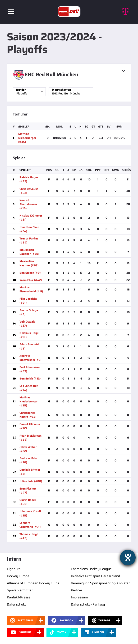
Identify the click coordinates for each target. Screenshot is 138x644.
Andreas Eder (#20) (28, 460)
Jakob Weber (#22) (28, 449)
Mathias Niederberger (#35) (27, 138)
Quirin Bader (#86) (28, 502)
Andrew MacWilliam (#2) (30, 358)
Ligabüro (14, 569)
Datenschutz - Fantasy (88, 604)
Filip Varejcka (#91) (28, 301)
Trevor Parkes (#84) (29, 240)
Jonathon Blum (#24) (29, 229)
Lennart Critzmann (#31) (30, 525)
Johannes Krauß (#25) (30, 513)
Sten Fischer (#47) (28, 490)
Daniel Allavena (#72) (30, 426)
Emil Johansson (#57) (30, 369)
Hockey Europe (18, 576)
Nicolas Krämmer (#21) (31, 218)
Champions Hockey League (91, 569)
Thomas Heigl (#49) (28, 536)
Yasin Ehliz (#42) (31, 280)
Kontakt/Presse (19, 597)
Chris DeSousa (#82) (29, 191)
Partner (77, 590)
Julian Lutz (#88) (31, 481)
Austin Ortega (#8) (29, 312)
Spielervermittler (20, 590)
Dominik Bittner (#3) (30, 472)
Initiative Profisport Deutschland (95, 576)
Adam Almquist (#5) (29, 346)
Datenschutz (16, 604)
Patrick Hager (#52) (29, 179)
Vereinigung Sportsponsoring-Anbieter (100, 583)
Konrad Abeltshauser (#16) (28, 204)
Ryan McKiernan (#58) (30, 438)
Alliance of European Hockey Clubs (33, 583)
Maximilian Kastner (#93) (29, 263)
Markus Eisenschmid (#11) (31, 289)
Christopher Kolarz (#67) (28, 415)
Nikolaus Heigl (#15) (29, 335)
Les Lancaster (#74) (29, 388)
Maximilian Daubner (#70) (29, 252)
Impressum (79, 597)
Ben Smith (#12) (30, 378)
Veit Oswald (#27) (27, 324)
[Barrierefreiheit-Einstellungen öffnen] (128, 558)
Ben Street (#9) (30, 273)
